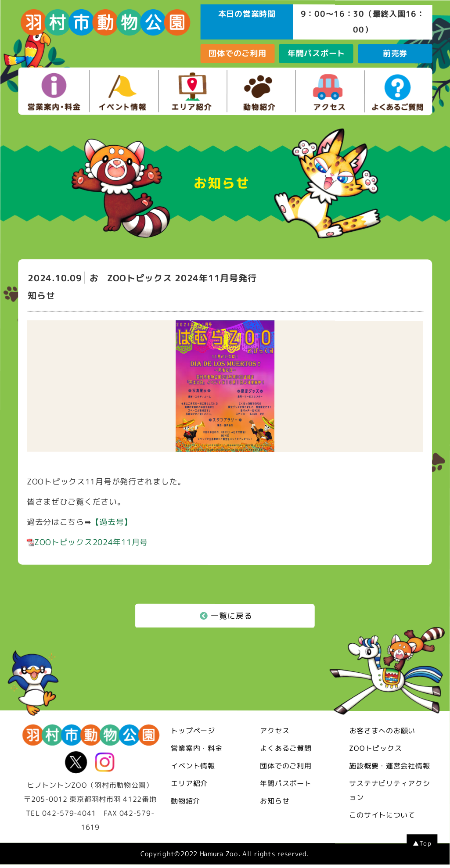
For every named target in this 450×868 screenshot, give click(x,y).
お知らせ (275, 801)
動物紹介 (185, 800)
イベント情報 (193, 765)
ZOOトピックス (375, 748)
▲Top (422, 843)
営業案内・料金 (196, 748)
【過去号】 (112, 522)
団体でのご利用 (237, 53)
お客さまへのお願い (382, 731)
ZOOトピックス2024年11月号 (87, 542)
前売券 (395, 53)
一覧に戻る (226, 615)
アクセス (275, 731)
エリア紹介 (189, 783)
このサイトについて (382, 815)
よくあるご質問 (286, 748)
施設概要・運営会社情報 (389, 766)
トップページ (193, 730)
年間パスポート (316, 53)
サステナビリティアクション (389, 790)
